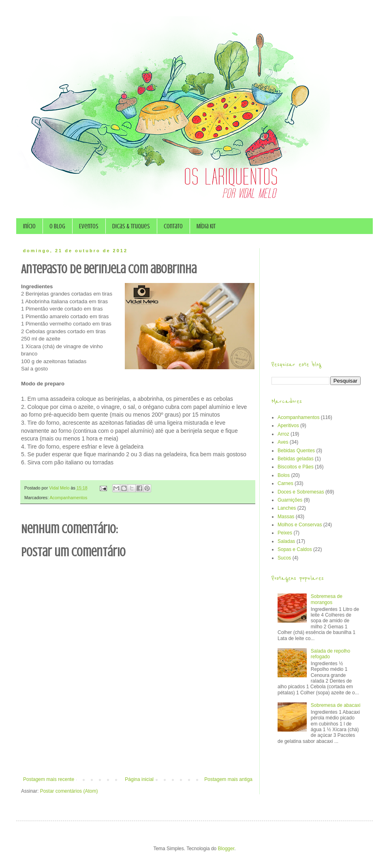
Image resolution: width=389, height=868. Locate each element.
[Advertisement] (138, 754)
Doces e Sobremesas (301, 492)
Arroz (283, 434)
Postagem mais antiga (228, 779)
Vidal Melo (60, 488)
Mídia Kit (206, 226)
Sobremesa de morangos (327, 599)
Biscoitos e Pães (296, 467)
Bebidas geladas (296, 459)
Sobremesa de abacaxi (336, 705)
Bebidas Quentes (296, 451)
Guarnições (290, 500)
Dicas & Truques (131, 226)
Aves (283, 442)
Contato (173, 226)
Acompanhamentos (68, 498)
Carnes (285, 483)
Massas (286, 517)
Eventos (89, 226)
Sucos (284, 558)
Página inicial (139, 779)
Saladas (286, 541)
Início (29, 226)
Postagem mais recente (49, 779)
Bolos (284, 475)
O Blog (57, 226)
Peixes (285, 533)
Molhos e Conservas (300, 525)
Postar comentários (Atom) (69, 791)
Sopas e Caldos (295, 549)
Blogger (226, 849)
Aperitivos (288, 425)
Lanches (287, 508)
